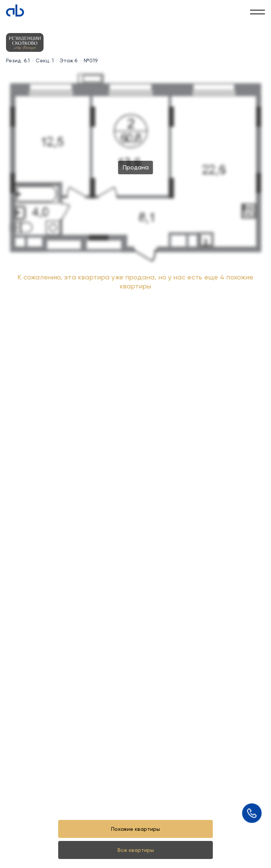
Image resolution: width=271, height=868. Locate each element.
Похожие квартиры (135, 829)
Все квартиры (136, 850)
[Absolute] (15, 11)
